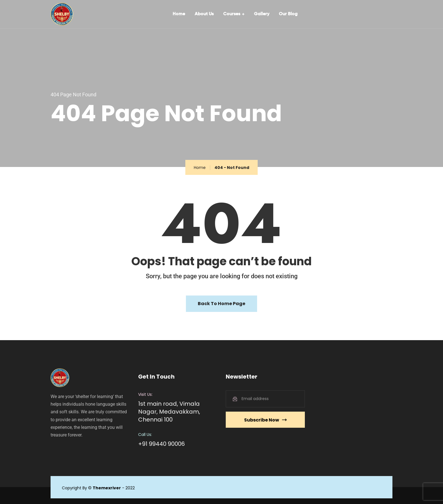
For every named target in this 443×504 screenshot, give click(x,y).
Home (179, 14)
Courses (232, 14)
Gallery (262, 14)
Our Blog (288, 14)
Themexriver (107, 488)
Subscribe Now (265, 420)
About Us (204, 14)
